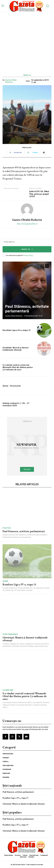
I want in (27, 249)
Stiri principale (10, 634)
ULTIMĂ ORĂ (8, 690)
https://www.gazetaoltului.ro (27, 224)
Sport (5, 581)
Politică (7, 528)
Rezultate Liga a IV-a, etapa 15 (17, 330)
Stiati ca (27, 75)
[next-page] (47, 266)
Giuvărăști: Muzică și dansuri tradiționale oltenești (16, 349)
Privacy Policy (28, 255)
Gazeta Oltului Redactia (11, 81)
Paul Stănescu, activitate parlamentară (27, 309)
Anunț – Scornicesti (12, 386)
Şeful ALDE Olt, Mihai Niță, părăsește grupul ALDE (39, 194)
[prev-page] (42, 266)
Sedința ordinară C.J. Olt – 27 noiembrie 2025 (16, 404)
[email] (27, 242)
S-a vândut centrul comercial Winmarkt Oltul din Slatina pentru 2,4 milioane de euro (18, 367)
